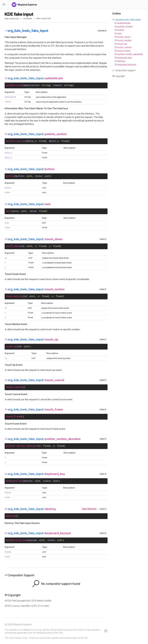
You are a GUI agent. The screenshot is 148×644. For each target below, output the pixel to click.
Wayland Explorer (23, 624)
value (33, 211)
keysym (32, 540)
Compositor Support (20, 575)
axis (15, 211)
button (20, 176)
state (38, 176)
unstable (27, 18)
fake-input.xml (43, 18)
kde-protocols (12, 19)
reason (57, 85)
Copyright (13, 595)
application (32, 85)
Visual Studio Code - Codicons (24, 638)
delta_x (31, 141)
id (22, 246)
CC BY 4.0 (83, 638)
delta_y (54, 141)
